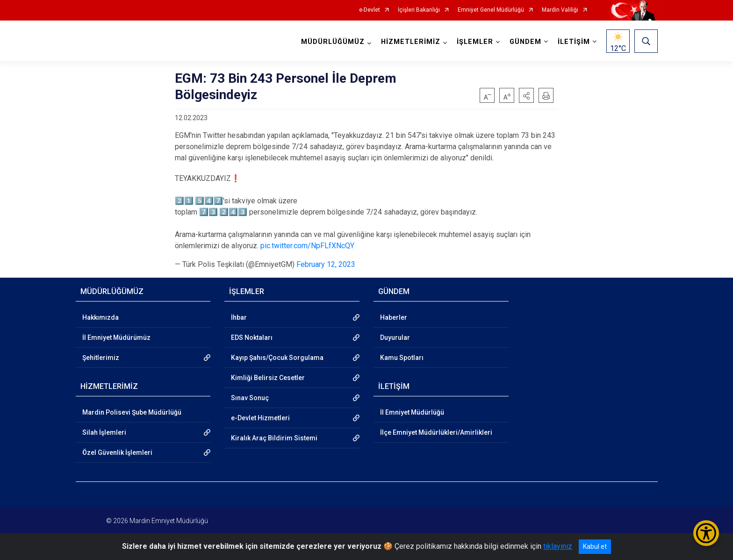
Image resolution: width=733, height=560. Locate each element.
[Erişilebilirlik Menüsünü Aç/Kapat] (706, 533)
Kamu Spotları (402, 358)
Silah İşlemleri (104, 432)
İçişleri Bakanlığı (419, 10)
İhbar (239, 317)
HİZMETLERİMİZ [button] (411, 42)
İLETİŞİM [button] (574, 42)
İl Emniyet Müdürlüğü (412, 412)
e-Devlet (370, 10)
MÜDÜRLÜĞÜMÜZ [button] (333, 42)
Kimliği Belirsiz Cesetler (268, 378)
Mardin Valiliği (560, 10)
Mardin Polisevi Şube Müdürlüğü (132, 412)
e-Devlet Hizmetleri (260, 418)
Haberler (394, 317)
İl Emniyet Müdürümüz (116, 337)
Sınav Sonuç (250, 398)
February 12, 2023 (326, 264)
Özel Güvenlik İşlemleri (117, 452)
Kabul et (595, 546)
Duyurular (395, 337)
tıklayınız (558, 546)
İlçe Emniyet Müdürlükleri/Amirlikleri (436, 432)
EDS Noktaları (252, 337)
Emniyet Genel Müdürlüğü (491, 10)
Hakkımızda (101, 317)
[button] (526, 95)
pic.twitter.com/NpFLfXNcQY (307, 246)
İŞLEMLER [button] (475, 42)
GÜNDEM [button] (525, 42)
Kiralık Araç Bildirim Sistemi (274, 438)
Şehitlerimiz (101, 358)
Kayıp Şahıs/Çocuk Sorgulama (277, 358)
